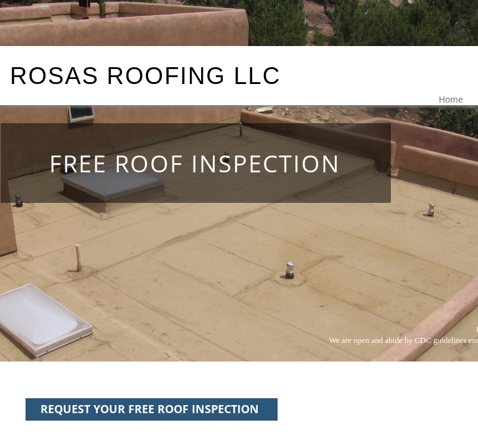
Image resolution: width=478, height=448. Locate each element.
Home (451, 99)
